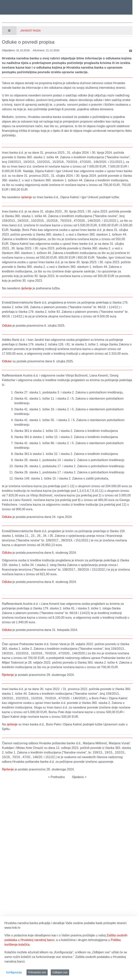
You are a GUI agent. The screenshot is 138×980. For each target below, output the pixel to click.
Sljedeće (78, 777)
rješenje (27, 197)
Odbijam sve (60, 972)
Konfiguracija (14, 972)
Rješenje (8, 675)
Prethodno (57, 777)
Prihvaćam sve (37, 972)
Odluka (7, 326)
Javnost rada (30, 31)
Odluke (7, 361)
